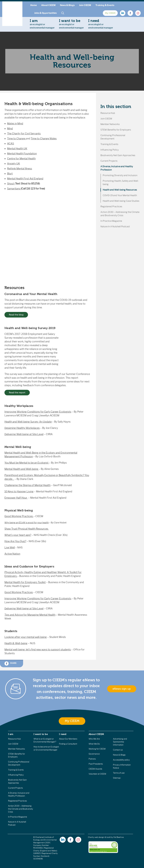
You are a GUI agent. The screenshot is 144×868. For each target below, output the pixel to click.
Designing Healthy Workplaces (22, 428)
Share (10, 664)
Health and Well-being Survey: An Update (28, 422)
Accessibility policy (121, 760)
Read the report (17, 393)
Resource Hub (108, 113)
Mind (10, 129)
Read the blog (16, 315)
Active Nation (12, 554)
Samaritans (14, 189)
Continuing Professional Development (113, 137)
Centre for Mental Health (21, 159)
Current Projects (109, 161)
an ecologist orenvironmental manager (42, 24)
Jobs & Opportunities (45, 13)
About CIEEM (48, 5)
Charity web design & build (99, 837)
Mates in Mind (15, 124)
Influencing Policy (110, 150)
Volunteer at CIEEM (97, 774)
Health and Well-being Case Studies (121, 201)
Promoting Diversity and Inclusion (120, 175)
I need (63, 734)
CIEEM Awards (95, 769)
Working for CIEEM (97, 749)
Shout (11, 184)
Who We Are (94, 739)
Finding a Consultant (68, 744)
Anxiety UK (13, 164)
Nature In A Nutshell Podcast (115, 227)
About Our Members (68, 739)
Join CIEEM (85, 5)
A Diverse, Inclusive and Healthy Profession (117, 168)
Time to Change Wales (44, 139)
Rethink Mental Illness (20, 169)
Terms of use (119, 773)
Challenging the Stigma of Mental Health (27, 485)
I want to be (41, 734)
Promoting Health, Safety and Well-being (121, 183)
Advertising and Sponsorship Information (120, 742)
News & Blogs (67, 5)
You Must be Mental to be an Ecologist (27, 463)
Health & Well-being (16, 643)
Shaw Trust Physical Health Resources (27, 529)
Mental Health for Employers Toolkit (25, 582)
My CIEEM (110, 13)
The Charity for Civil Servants (24, 134)
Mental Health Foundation (22, 154)
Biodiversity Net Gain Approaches (118, 155)
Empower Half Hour (16, 498)
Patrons (92, 759)
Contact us (118, 750)
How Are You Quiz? (15, 541)
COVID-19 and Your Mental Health (120, 195)
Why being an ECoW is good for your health (27, 523)
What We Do (94, 744)
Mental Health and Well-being (22, 469)
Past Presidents (96, 764)
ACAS (11, 144)
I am (11, 734)
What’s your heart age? (18, 535)
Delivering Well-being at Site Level (24, 434)
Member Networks (110, 124)
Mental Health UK (17, 149)
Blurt (10, 174)
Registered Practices (111, 207)
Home (34, 5)
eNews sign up (122, 689)
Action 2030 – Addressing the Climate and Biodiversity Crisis (120, 214)
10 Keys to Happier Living (19, 492)
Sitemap (117, 778)
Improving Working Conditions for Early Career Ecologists (38, 412)
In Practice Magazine (111, 221)
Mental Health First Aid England (25, 179)
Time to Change (16, 139)
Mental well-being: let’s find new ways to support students (38, 650)
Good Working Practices (19, 516)
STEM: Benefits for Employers (116, 130)
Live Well (10, 548)
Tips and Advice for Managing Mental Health (30, 615)
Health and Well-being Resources (120, 190)
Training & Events (105, 5)
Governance (94, 754)
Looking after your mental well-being (26, 637)
